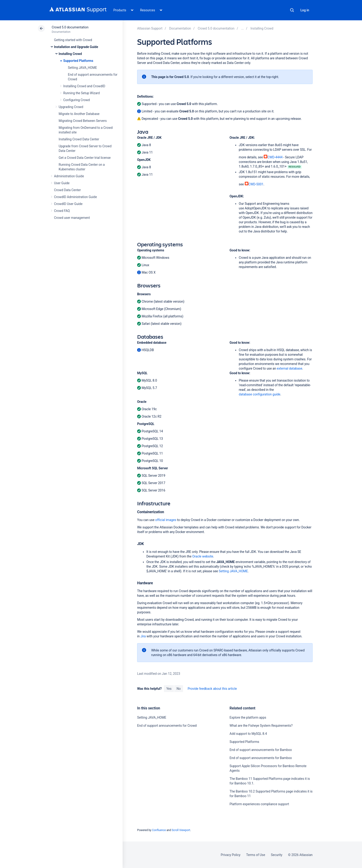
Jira (143, 636)
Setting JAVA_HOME (82, 68)
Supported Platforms (78, 61)
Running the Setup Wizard (81, 93)
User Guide (62, 183)
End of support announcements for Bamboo (261, 750)
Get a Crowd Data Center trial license (85, 158)
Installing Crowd (70, 54)
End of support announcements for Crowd (167, 726)
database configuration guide (259, 394)
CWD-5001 (254, 184)
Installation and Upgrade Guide (76, 47)
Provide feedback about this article (212, 689)
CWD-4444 (273, 157)
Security (277, 855)
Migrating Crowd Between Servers (83, 121)
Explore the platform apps (248, 717)
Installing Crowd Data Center (79, 139)
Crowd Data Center (67, 190)
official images (166, 520)
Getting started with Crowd (73, 40)
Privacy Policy (231, 855)
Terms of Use (256, 855)
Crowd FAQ (62, 211)
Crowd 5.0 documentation (70, 27)
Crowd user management (72, 218)
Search (292, 10)
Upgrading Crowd (71, 107)
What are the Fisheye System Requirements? (261, 726)
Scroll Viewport (181, 830)
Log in (305, 10)
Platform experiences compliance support (259, 804)
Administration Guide (69, 176)
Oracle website (203, 556)
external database (290, 368)
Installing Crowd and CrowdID (84, 86)
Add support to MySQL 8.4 (248, 734)
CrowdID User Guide (68, 204)
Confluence (159, 830)
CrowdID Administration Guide (75, 197)
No (179, 689)
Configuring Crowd (77, 100)
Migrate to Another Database (79, 114)
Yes (169, 689)
